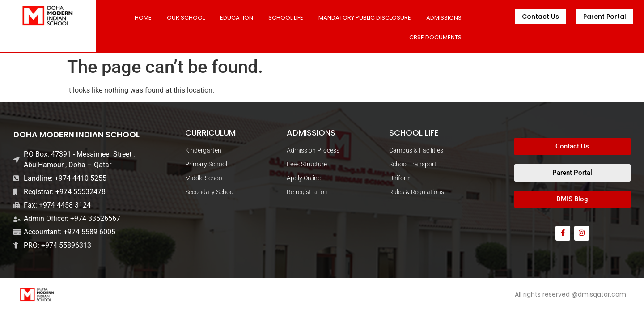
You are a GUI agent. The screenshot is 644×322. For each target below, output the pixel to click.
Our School (186, 18)
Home (143, 18)
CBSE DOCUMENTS (435, 37)
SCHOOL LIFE (286, 18)
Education (237, 18)
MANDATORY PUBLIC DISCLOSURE (365, 18)
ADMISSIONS (444, 18)
